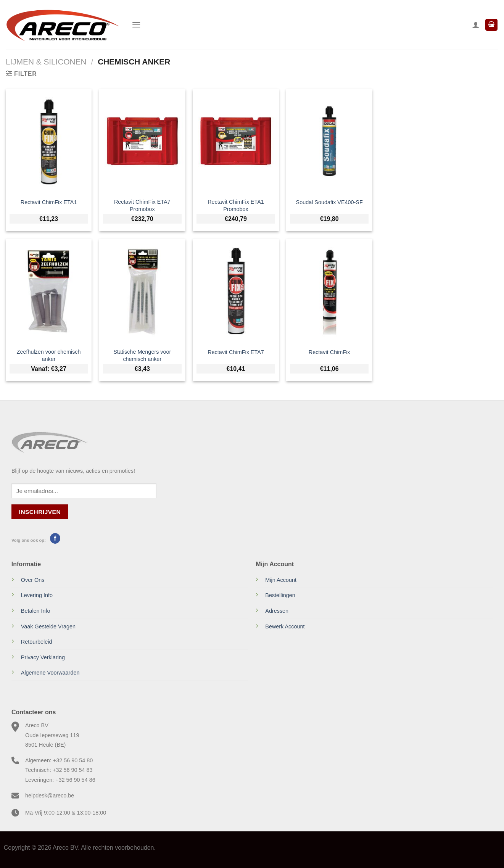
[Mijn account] (476, 25)
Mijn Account (281, 580)
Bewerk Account (285, 626)
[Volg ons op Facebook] (55, 538)
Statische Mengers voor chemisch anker (142, 355)
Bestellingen (280, 595)
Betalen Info (36, 611)
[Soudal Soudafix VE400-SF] (329, 141)
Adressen (277, 611)
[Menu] (136, 25)
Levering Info (37, 595)
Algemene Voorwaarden (50, 673)
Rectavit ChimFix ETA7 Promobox (142, 205)
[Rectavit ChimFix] (329, 291)
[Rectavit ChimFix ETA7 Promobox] (142, 141)
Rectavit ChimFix (329, 352)
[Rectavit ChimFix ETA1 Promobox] (236, 141)
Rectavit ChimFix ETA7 (236, 352)
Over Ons (33, 580)
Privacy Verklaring (43, 657)
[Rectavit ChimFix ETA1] (49, 141)
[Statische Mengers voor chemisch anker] (142, 291)
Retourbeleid (37, 642)
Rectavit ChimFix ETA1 (49, 202)
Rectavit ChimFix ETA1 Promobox (236, 205)
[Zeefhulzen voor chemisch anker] (49, 291)
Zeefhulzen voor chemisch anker (49, 355)
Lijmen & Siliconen (46, 62)
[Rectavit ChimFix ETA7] (236, 291)
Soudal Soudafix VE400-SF (329, 202)
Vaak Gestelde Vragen (48, 626)
